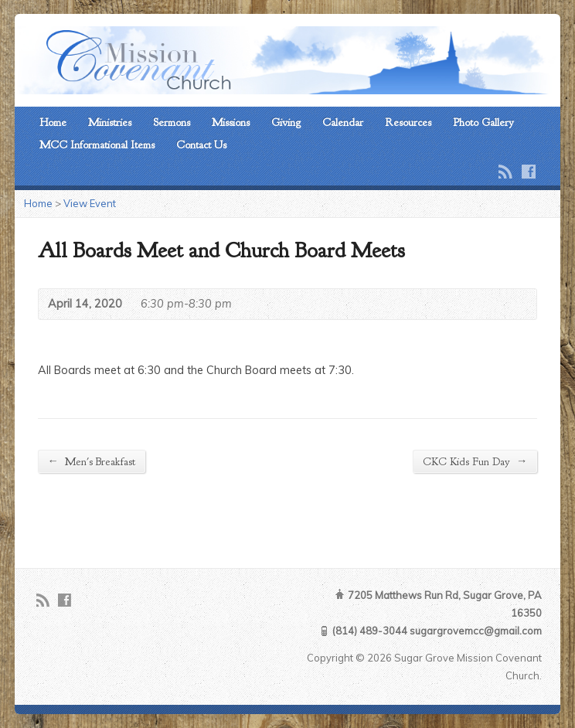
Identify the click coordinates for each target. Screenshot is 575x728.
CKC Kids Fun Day (475, 461)
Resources (408, 122)
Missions (231, 122)
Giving (286, 122)
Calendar (343, 122)
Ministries (110, 122)
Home (53, 122)
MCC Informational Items (97, 145)
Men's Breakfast (92, 461)
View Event (90, 203)
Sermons (172, 122)
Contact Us (201, 145)
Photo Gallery (483, 122)
